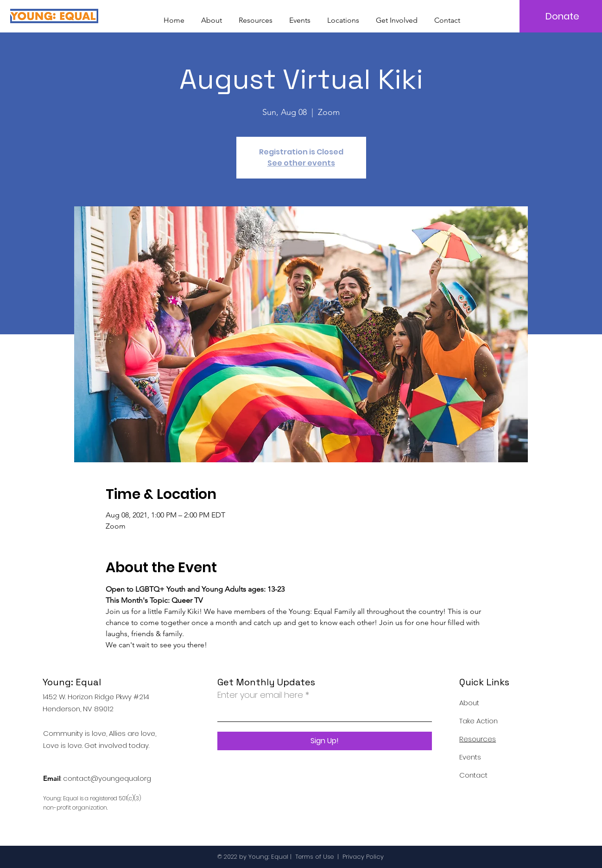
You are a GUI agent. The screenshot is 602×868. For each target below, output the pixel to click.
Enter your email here (260, 695)
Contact (473, 775)
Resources (478, 739)
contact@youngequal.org (107, 778)
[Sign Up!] (325, 741)
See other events (301, 163)
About (469, 703)
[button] (343, 16)
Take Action (478, 721)
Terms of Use (314, 857)
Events (470, 757)
